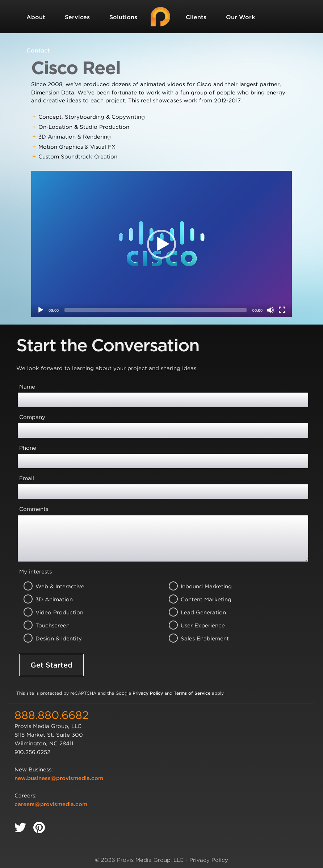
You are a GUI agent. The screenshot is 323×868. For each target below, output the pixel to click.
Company (32, 417)
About (36, 17)
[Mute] (270, 310)
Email (27, 478)
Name (27, 387)
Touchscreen (51, 626)
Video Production (51, 613)
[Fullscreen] (282, 310)
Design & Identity (51, 639)
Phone (28, 448)
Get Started (51, 665)
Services (77, 17)
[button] (161, 244)
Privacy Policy (148, 693)
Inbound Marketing (196, 587)
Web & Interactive (51, 587)
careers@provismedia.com (51, 804)
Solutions (123, 17)
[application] (161, 244)
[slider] (156, 310)
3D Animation (51, 600)
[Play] (41, 310)
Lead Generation (196, 613)
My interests (35, 572)
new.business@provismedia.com (59, 778)
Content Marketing (196, 600)
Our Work (240, 17)
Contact (38, 50)
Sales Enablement (196, 639)
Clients (196, 17)
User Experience (196, 626)
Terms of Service (192, 693)
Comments (34, 509)
